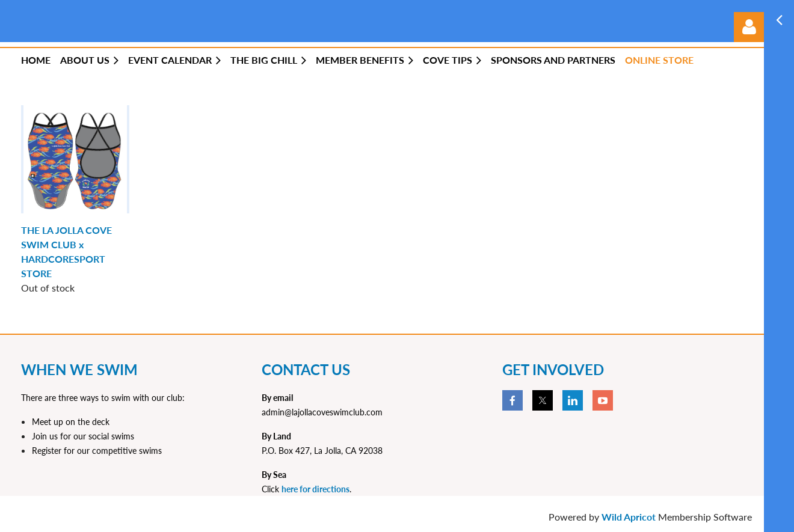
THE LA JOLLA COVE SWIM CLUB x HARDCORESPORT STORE (66, 252)
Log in (749, 27)
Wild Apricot (629, 517)
